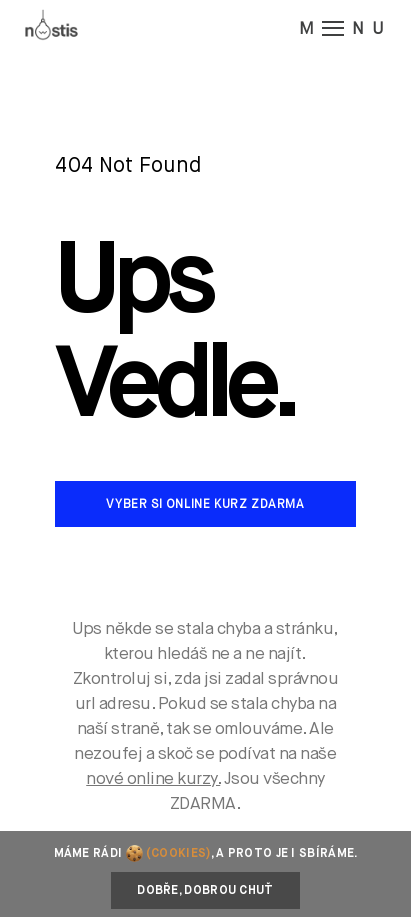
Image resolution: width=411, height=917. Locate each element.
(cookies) (178, 854)
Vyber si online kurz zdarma (205, 505)
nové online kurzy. (153, 779)
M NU (345, 28)
